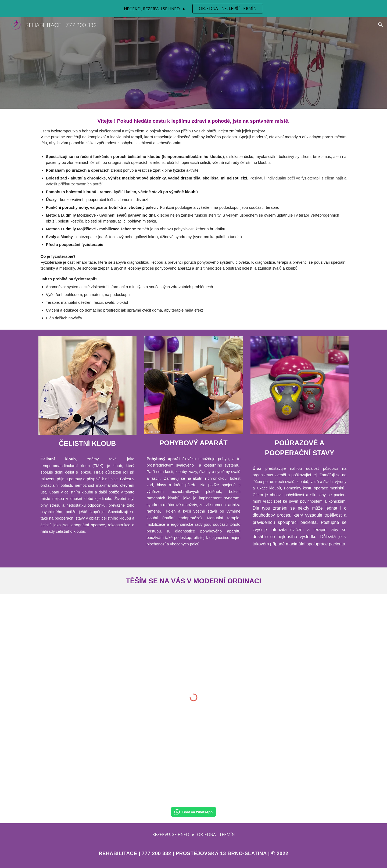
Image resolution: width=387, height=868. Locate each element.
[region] (193, 9)
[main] (193, 219)
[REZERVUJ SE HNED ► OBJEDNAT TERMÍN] (193, 834)
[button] (381, 25)
